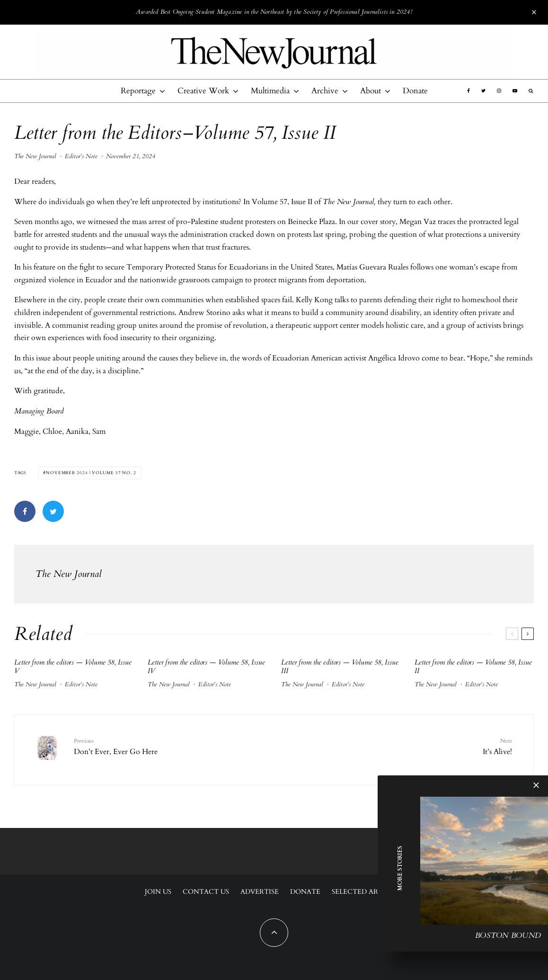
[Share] (25, 511)
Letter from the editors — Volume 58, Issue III (340, 666)
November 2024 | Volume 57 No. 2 (91, 473)
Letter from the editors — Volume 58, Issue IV (206, 666)
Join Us (158, 892)
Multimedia (270, 91)
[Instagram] (499, 91)
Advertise (260, 892)
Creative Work (203, 91)
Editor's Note (81, 156)
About (371, 91)
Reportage (138, 91)
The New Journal (35, 156)
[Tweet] (53, 511)
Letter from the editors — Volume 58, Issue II (473, 666)
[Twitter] (483, 91)
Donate (415, 91)
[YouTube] (515, 91)
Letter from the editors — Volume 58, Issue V (73, 666)
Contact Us (206, 892)
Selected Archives (368, 892)
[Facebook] (468, 91)
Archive (325, 91)
